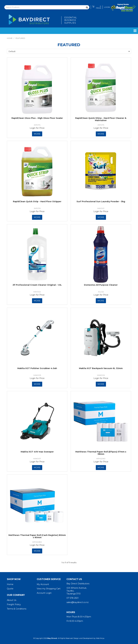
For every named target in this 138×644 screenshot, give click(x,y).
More (37, 134)
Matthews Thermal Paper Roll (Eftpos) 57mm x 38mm (101, 453)
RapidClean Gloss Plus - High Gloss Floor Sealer (37, 118)
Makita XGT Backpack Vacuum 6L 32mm (101, 368)
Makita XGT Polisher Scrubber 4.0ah (37, 368)
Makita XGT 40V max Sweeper (37, 452)
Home (10, 38)
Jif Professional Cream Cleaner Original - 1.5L (37, 285)
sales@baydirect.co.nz (78, 602)
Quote (10, 589)
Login (107, 7)
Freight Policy (14, 604)
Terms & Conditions (17, 609)
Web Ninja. (100, 638)
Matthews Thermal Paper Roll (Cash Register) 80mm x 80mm (37, 536)
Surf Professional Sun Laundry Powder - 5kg (101, 201)
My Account (43, 584)
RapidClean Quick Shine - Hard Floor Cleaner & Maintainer (101, 119)
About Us (12, 600)
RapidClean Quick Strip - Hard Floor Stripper (37, 201)
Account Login (44, 593)
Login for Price (37, 128)
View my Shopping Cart (49, 589)
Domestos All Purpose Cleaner (101, 285)
